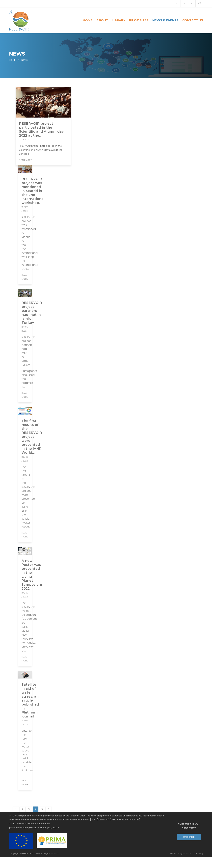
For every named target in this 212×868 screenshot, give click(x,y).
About (102, 20)
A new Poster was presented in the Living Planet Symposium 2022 (32, 575)
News (24, 60)
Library (119, 20)
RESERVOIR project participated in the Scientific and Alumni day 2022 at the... (41, 129)
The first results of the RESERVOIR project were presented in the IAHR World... (32, 437)
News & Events (165, 20)
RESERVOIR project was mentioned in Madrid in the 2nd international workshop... (33, 191)
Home (88, 20)
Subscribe (189, 837)
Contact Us (193, 20)
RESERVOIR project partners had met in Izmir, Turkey (32, 313)
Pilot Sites (139, 20)
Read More (26, 160)
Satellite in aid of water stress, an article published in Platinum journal (30, 700)
